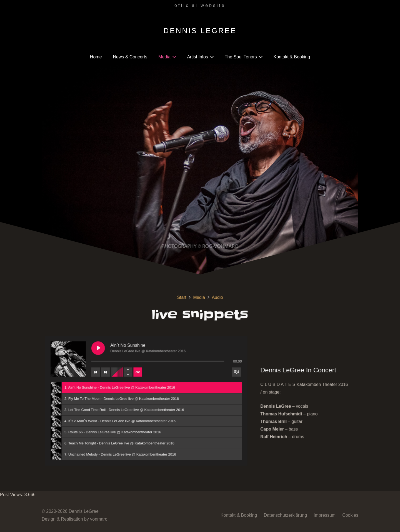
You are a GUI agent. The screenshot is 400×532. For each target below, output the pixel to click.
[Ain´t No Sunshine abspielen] (109, 352)
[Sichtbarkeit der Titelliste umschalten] (232, 373)
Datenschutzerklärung (285, 515)
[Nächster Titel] (116, 373)
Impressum (325, 515)
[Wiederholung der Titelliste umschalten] (145, 373)
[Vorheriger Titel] (107, 373)
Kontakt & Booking (239, 515)
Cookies (350, 515)
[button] (173, 57)
